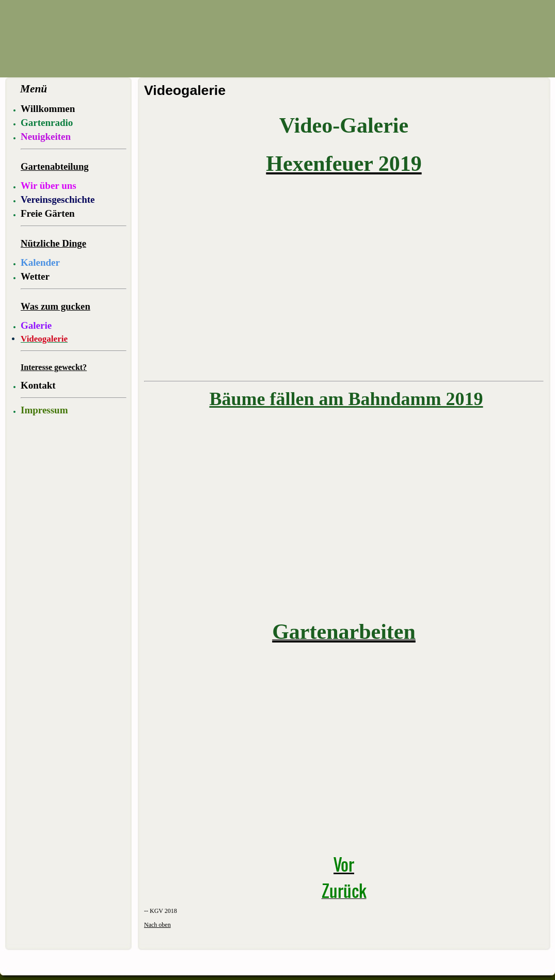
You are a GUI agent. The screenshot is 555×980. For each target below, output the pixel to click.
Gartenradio (47, 123)
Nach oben (157, 925)
